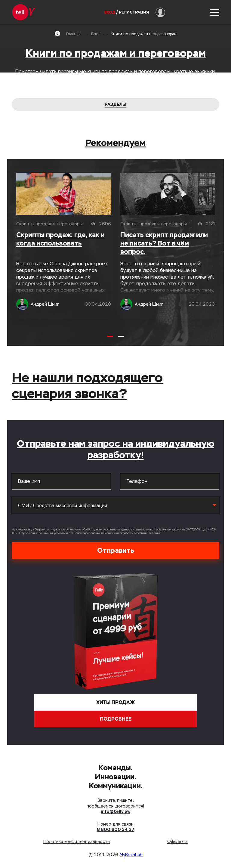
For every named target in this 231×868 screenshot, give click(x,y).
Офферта (177, 842)
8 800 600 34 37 (116, 829)
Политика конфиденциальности (77, 842)
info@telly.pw (115, 811)
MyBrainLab (131, 855)
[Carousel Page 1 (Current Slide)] (110, 336)
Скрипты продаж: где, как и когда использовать (60, 239)
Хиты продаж (115, 702)
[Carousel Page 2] (121, 336)
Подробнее (116, 719)
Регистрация (134, 12)
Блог (96, 34)
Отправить (116, 550)
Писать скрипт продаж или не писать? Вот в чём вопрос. (164, 243)
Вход (110, 12)
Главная (68, 34)
